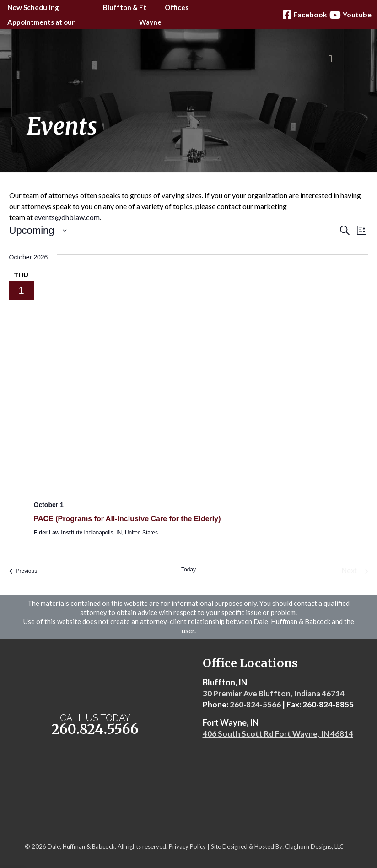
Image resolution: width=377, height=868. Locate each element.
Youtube (350, 15)
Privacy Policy (187, 846)
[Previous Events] (23, 571)
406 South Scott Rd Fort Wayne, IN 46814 (278, 734)
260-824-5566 (255, 704)
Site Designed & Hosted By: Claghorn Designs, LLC (277, 846)
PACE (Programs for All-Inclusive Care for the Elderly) (127, 519)
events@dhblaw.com (67, 217)
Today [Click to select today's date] (188, 570)
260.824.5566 (95, 729)
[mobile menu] (330, 59)
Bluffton (117, 7)
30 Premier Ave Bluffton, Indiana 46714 (274, 693)
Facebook (304, 15)
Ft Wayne (150, 15)
